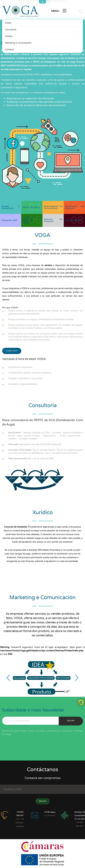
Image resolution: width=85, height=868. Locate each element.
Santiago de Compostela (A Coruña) (80, 815)
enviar (71, 721)
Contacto (10, 50)
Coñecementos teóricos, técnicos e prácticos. (30, 373)
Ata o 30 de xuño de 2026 (31, 459)
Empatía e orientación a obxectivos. (25, 378)
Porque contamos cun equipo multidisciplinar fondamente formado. (41, 319)
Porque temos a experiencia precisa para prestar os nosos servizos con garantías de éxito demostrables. (46, 312)
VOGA (8, 23)
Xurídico (9, 36)
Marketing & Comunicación (18, 43)
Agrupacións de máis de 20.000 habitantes (35, 444)
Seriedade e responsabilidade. (23, 384)
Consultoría (11, 30)
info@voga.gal (51, 812)
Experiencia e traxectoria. (20, 367)
